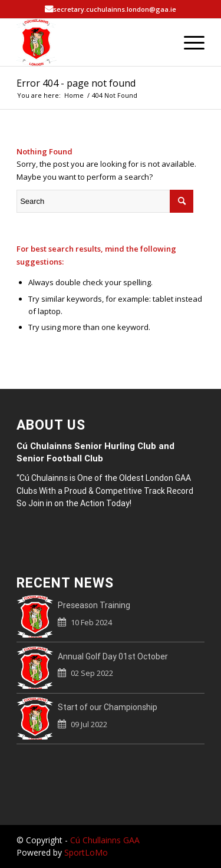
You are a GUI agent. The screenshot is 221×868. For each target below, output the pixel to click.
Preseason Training (94, 605)
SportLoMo (86, 852)
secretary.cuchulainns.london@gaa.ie (115, 9)
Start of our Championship (108, 707)
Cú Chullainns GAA (105, 840)
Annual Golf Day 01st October (113, 656)
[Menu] (188, 42)
